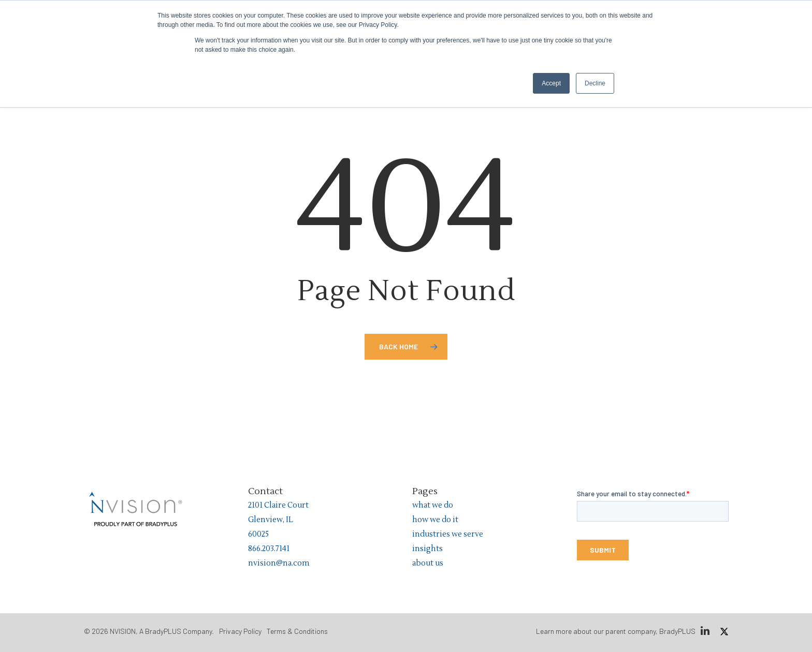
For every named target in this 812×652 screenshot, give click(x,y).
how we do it (435, 520)
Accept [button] (551, 83)
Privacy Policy (240, 631)
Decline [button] (595, 83)
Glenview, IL (271, 520)
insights (427, 549)
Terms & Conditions (297, 631)
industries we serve (448, 534)
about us (428, 563)
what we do (433, 505)
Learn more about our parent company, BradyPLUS (616, 631)
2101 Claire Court (278, 505)
